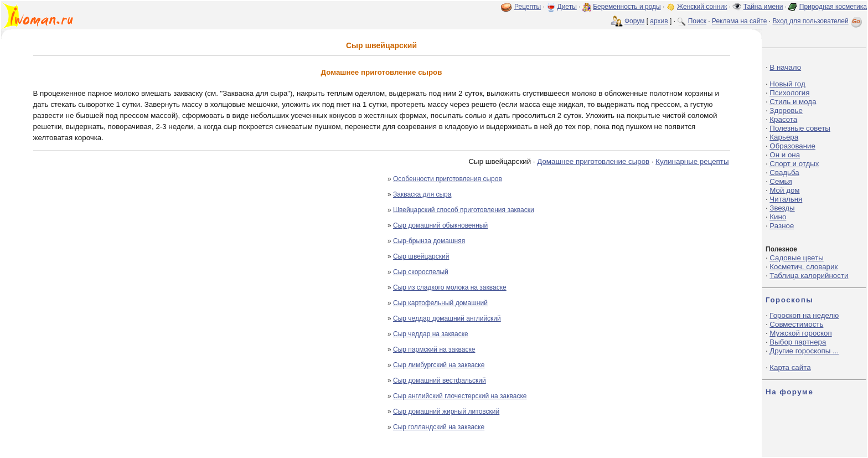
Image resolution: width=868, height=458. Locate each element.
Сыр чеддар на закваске (431, 334)
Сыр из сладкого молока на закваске (450, 287)
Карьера (784, 137)
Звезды (782, 208)
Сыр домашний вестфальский (440, 380)
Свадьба (784, 173)
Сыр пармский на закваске (434, 349)
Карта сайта (790, 367)
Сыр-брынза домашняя (429, 241)
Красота (783, 119)
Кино (778, 217)
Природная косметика (833, 7)
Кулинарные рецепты (692, 161)
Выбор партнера (798, 342)
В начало (785, 67)
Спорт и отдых (794, 164)
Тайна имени (763, 7)
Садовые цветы (796, 258)
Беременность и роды (627, 7)
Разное (782, 226)
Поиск (697, 21)
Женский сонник (702, 7)
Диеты (567, 7)
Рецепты (528, 7)
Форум (634, 21)
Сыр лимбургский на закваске (439, 365)
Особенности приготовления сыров (448, 179)
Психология (789, 93)
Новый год (787, 84)
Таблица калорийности (809, 276)
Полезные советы (800, 128)
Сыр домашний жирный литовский (446, 411)
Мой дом (784, 190)
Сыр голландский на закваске (439, 427)
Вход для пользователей (818, 21)
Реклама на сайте (740, 21)
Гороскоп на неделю (804, 315)
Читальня (786, 199)
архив (659, 21)
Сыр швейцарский (421, 256)
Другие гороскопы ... (804, 351)
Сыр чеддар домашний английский (447, 318)
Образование (792, 146)
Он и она (785, 155)
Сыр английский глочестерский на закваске (460, 396)
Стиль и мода (793, 102)
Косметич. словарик (804, 267)
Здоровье (786, 110)
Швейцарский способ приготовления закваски (464, 210)
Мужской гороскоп (800, 333)
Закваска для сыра (422, 194)
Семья (781, 181)
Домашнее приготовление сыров (593, 161)
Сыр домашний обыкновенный (440, 225)
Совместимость (796, 324)
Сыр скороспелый (421, 272)
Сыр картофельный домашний (440, 303)
